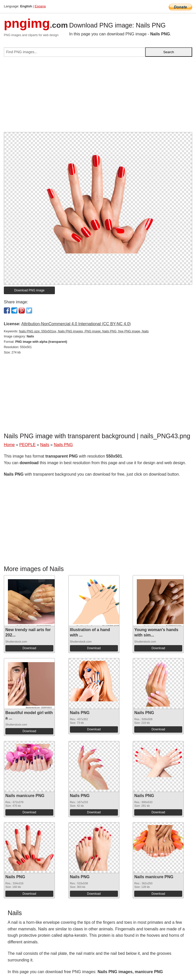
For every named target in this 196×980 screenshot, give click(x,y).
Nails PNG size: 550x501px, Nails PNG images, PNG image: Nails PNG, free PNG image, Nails (84, 331)
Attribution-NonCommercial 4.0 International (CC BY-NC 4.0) (76, 324)
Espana (40, 6)
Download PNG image (29, 290)
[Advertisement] (98, 96)
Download (29, 648)
